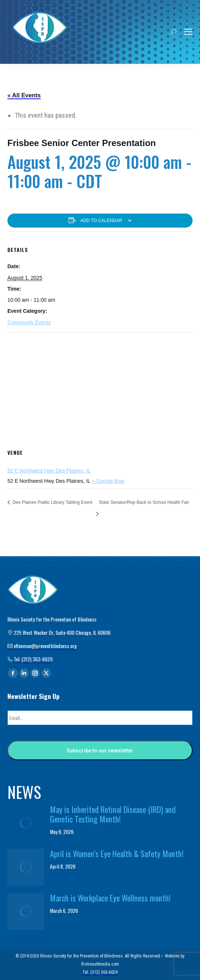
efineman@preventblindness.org (42, 646)
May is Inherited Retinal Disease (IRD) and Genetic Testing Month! (113, 814)
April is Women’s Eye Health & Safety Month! (117, 853)
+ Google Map (108, 481)
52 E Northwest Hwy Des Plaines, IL (49, 471)
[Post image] (26, 823)
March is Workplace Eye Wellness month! (110, 898)
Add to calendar (101, 221)
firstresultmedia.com (100, 964)
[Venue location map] (100, 386)
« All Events (24, 95)
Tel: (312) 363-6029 (33, 659)
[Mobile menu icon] (188, 32)
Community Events (29, 322)
